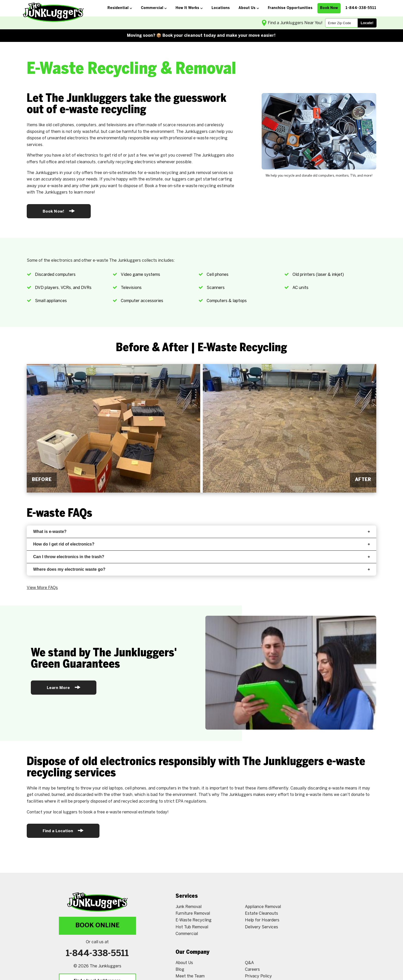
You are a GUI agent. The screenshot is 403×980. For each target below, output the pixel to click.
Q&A (249, 963)
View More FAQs (42, 588)
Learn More (64, 687)
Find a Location (63, 831)
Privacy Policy (258, 976)
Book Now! (59, 211)
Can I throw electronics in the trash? (201, 557)
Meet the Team (190, 976)
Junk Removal (189, 907)
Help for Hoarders (262, 920)
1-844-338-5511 (97, 954)
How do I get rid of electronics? (201, 544)
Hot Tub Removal (192, 927)
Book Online (97, 926)
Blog (180, 970)
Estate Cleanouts (262, 914)
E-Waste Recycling (194, 920)
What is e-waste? (201, 532)
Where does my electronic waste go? (201, 569)
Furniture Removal (193, 914)
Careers (252, 970)
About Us (184, 963)
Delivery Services (262, 927)
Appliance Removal (263, 907)
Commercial (187, 934)
